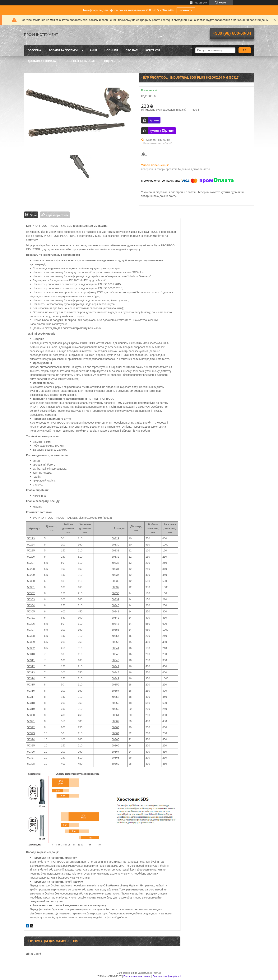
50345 (116, 654)
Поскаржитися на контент (137, 976)
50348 (116, 672)
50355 (116, 642)
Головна (34, 50)
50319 (31, 709)
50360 (116, 709)
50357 (116, 691)
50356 (116, 685)
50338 (116, 593)
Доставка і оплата (42, 61)
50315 (31, 685)
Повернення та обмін (80, 61)
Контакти (186, 10)
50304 (31, 605)
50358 (116, 697)
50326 (31, 752)
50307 (31, 630)
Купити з (162, 131)
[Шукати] (245, 50)
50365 (116, 739)
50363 (116, 727)
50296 (31, 557)
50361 (116, 715)
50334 (116, 569)
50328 (31, 764)
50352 (31, 648)
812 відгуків (201, 3)
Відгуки (110, 61)
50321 (31, 721)
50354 (116, 636)
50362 (116, 721)
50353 (116, 630)
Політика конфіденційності (167, 976)
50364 (116, 733)
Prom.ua (157, 973)
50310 (31, 654)
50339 (116, 599)
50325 (31, 745)
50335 (116, 575)
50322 (31, 727)
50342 (116, 618)
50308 (31, 636)
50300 (31, 581)
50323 (31, 733)
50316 (31, 691)
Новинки (111, 50)
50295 (31, 550)
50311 (31, 660)
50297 (31, 563)
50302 (31, 593)
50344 (116, 648)
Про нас (132, 50)
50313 (31, 672)
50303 (31, 599)
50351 (31, 618)
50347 (116, 666)
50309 (31, 642)
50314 (31, 678)
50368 (116, 758)
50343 (116, 624)
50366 (116, 745)
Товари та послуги (63, 50)
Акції (93, 50)
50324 (31, 739)
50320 (31, 715)
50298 (31, 569)
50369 (116, 764)
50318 (31, 703)
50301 (31, 587)
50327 (31, 758)
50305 (31, 611)
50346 (116, 660)
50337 (116, 587)
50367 (116, 752)
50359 (116, 703)
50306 (31, 624)
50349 (116, 678)
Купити (154, 120)
